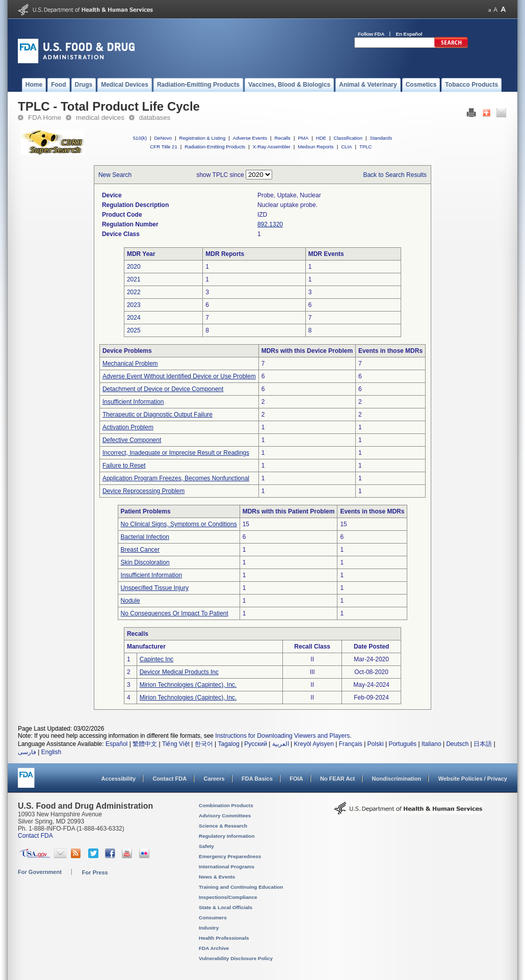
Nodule (130, 601)
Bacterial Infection (145, 537)
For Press (95, 872)
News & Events (217, 877)
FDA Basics (257, 779)
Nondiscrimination (397, 779)
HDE (321, 138)
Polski (376, 744)
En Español (409, 34)
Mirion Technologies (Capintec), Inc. (188, 685)
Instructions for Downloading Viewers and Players (282, 736)
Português (402, 744)
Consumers (213, 918)
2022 (134, 292)
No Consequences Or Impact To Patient (175, 613)
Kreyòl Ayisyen (314, 744)
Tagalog (229, 744)
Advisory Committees (225, 816)
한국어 (204, 744)
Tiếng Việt (176, 744)
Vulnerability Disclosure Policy (236, 958)
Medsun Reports (316, 147)
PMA (303, 138)
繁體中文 (145, 744)
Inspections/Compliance (228, 897)
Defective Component (132, 440)
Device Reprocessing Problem (143, 491)
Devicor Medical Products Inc (179, 672)
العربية (281, 744)
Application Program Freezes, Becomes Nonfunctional (176, 478)
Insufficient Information (133, 402)
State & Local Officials (226, 907)
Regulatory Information (227, 836)
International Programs (227, 867)
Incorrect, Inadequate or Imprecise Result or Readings (176, 453)
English (51, 752)
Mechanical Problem (130, 364)
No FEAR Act (337, 779)
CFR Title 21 (163, 147)
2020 (134, 267)
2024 (134, 318)
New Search (115, 175)
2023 (134, 305)
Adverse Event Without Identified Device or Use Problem (179, 376)
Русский (256, 744)
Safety (206, 846)
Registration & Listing (203, 138)
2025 (134, 330)
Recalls (282, 138)
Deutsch (457, 744)
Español (116, 744)
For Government (40, 872)
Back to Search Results (395, 175)
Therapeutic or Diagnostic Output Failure (157, 415)
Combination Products (226, 805)
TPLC (366, 147)
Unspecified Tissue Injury (155, 588)
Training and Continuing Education (241, 887)
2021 (134, 279)
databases (155, 118)
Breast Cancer (140, 550)
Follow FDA (371, 34)
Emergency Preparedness (230, 856)
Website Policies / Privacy (473, 779)
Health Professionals (224, 938)
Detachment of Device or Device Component (163, 389)
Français (351, 744)
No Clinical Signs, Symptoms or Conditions (179, 524)
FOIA (296, 779)
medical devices (100, 118)
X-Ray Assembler (272, 147)
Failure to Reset (124, 466)
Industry (209, 928)
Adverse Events (250, 138)
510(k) (140, 138)
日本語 (483, 744)
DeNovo (163, 138)
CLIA (346, 147)
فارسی (27, 752)
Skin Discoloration (145, 562)
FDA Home (45, 118)
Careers (214, 779)
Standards (381, 138)
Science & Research (223, 826)
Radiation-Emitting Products (215, 147)
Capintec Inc (157, 659)
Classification (348, 138)
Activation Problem (128, 427)
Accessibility (119, 779)
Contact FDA (169, 779)
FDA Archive (214, 948)
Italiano (431, 744)
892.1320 (270, 224)
